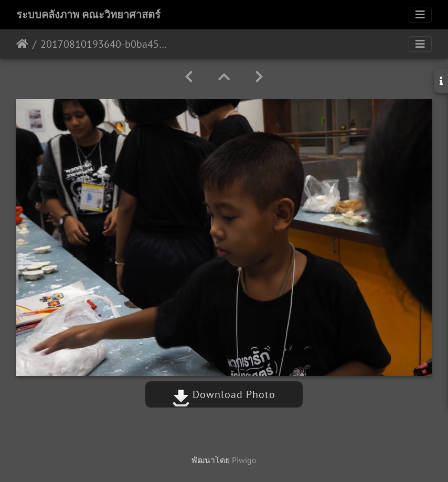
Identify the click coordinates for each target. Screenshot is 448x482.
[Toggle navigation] (420, 15)
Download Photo (224, 394)
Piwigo (244, 460)
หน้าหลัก (22, 44)
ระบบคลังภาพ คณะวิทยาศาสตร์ (88, 15)
